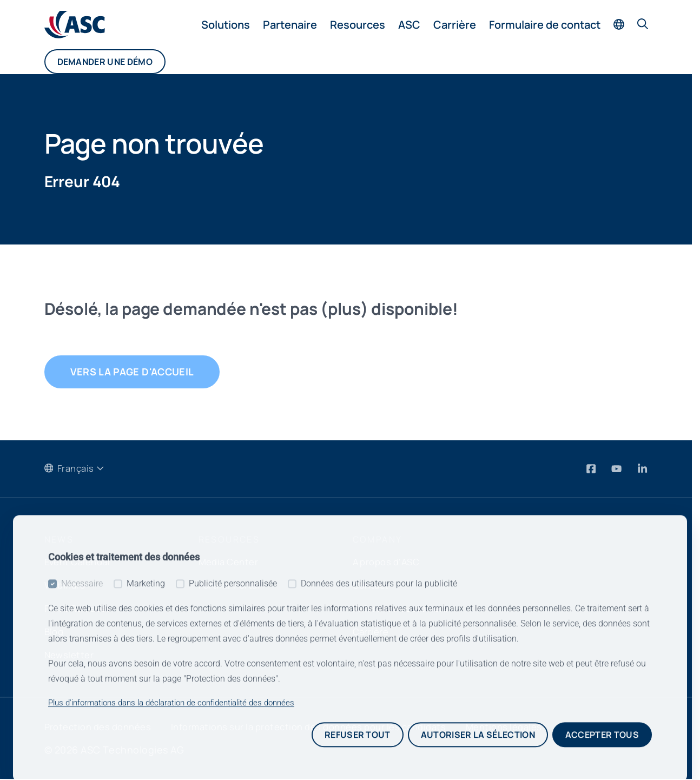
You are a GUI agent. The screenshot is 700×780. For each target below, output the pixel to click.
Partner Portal (232, 586)
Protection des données (103, 728)
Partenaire (290, 25)
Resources (358, 25)
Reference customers (404, 609)
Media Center (231, 563)
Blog (55, 632)
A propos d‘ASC (389, 563)
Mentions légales (539, 728)
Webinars (67, 586)
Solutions (226, 25)
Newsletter (71, 656)
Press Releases (81, 609)
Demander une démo (105, 62)
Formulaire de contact (545, 25)
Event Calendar (81, 563)
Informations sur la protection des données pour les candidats (329, 728)
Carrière (455, 25)
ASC (409, 25)
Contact (372, 586)
